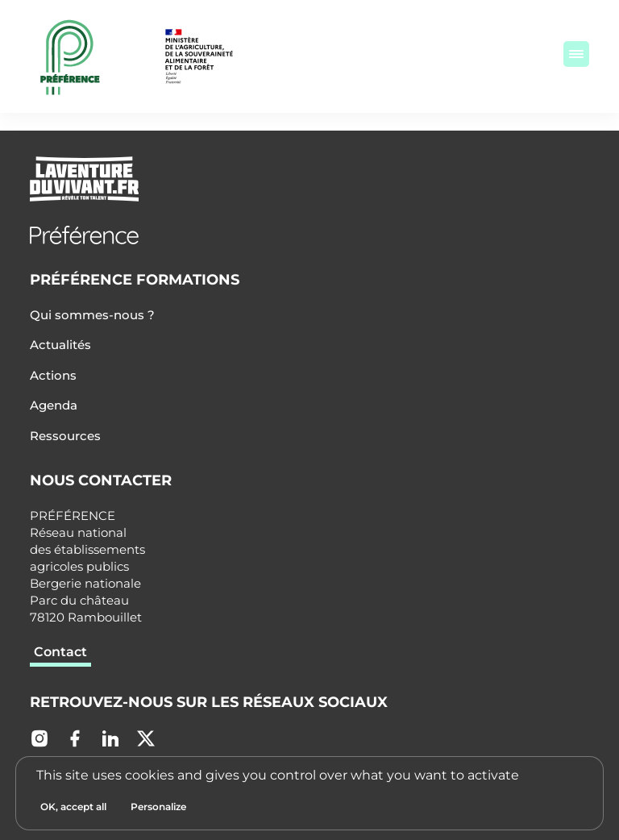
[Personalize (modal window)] (158, 807)
